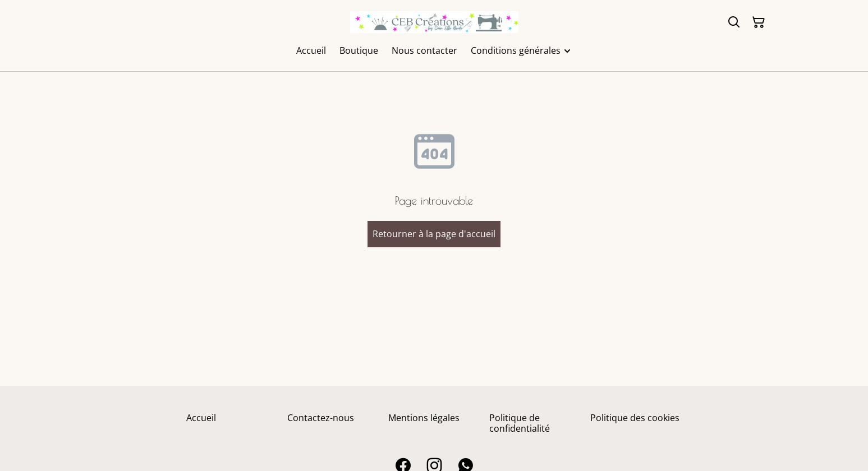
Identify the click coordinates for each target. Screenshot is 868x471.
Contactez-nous (321, 418)
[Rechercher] (734, 22)
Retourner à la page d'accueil (434, 234)
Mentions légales (424, 418)
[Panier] (759, 22)
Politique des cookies (635, 418)
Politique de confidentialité (520, 423)
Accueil (201, 418)
